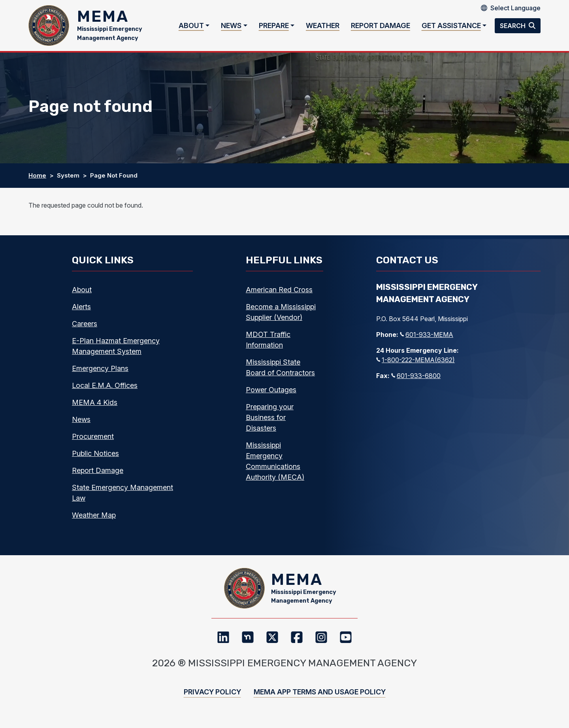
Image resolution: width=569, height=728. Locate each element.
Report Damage (381, 27)
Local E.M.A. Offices (105, 388)
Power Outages (271, 392)
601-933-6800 (416, 378)
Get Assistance (451, 27)
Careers (85, 326)
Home (37, 178)
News (231, 27)
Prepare (274, 27)
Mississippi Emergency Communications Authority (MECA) (275, 464)
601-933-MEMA (427, 337)
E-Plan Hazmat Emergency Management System (116, 349)
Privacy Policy (212, 697)
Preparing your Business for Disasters (270, 420)
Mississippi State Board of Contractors (280, 370)
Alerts (81, 309)
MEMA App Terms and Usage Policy (320, 697)
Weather (323, 27)
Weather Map (94, 518)
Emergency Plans (100, 371)
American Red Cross (279, 292)
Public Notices (95, 456)
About (191, 27)
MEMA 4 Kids (95, 405)
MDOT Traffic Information (268, 342)
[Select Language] (515, 8)
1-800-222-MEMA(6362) (415, 363)
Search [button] (513, 27)
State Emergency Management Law (122, 495)
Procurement (93, 439)
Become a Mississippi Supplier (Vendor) (281, 315)
